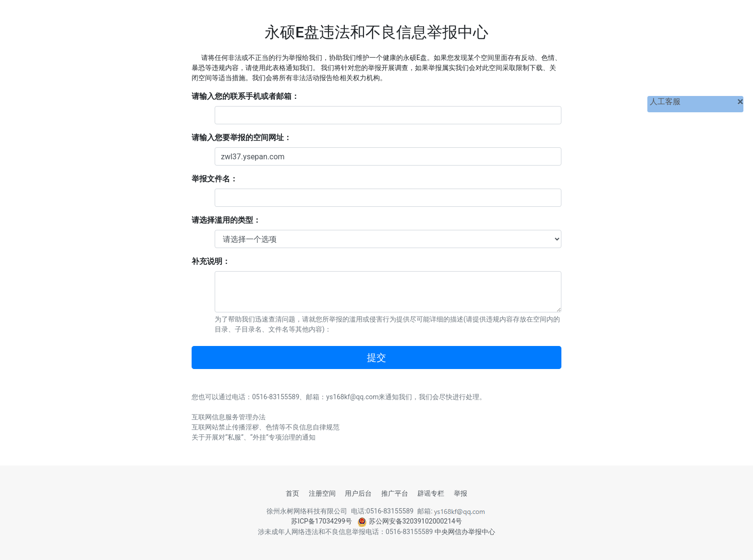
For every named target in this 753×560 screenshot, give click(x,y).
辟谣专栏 (431, 493)
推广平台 (395, 493)
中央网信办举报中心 (465, 532)
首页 (292, 493)
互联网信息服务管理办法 (229, 417)
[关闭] (740, 102)
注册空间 (322, 493)
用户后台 (358, 493)
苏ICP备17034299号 (322, 521)
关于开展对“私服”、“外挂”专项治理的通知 (254, 437)
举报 (461, 493)
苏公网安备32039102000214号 (410, 521)
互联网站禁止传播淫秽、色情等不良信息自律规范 (266, 427)
